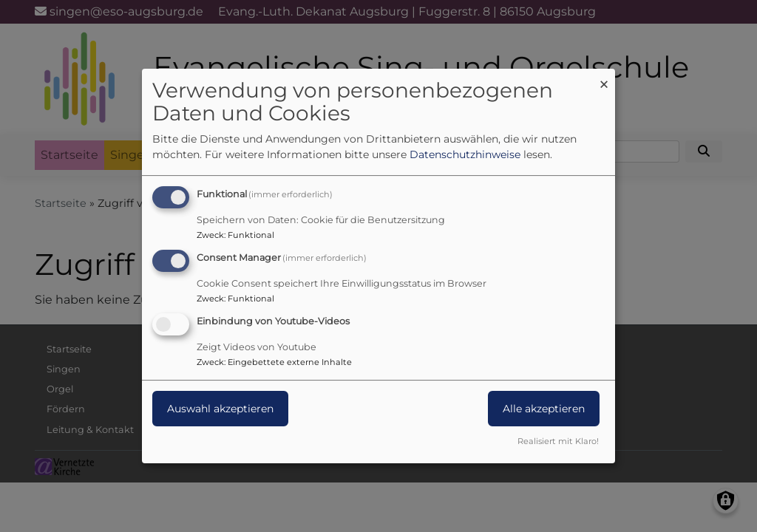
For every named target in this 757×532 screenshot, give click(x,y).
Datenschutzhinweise (465, 154)
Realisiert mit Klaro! (558, 441)
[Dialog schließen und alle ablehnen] (604, 78)
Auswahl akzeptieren (220, 409)
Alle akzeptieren (544, 409)
